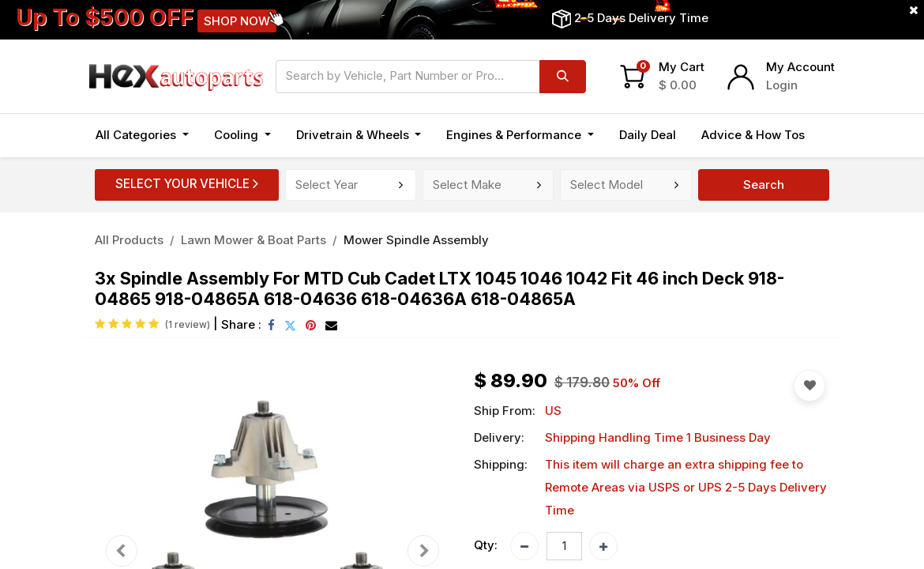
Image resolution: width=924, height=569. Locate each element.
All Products (129, 240)
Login (782, 85)
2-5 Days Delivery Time (641, 18)
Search (764, 185)
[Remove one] (524, 546)
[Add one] (603, 546)
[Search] (563, 77)
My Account (800, 67)
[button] (809, 386)
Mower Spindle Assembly (416, 240)
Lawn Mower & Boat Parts (254, 240)
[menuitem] (648, 136)
